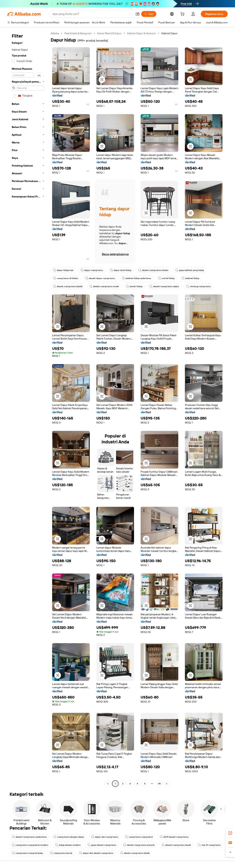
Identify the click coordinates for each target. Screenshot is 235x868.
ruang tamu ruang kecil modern (30, 845)
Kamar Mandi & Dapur (109, 33)
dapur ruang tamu (92, 270)
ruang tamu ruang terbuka (27, 853)
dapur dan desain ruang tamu (96, 853)
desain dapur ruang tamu (100, 278)
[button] (138, 14)
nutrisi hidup (166, 278)
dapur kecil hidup (121, 270)
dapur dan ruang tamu (105, 837)
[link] (230, 833)
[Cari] (149, 14)
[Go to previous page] (108, 784)
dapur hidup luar (63, 270)
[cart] (183, 15)
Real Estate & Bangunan (78, 33)
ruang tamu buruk (61, 853)
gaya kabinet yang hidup (190, 270)
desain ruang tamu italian (153, 270)
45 (159, 784)
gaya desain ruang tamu (102, 845)
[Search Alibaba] (92, 14)
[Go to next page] (167, 784)
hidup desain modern (68, 845)
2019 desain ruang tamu (174, 837)
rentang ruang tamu (198, 286)
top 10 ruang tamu (209, 845)
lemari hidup (134, 286)
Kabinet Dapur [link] (169, 33)
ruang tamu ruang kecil (139, 837)
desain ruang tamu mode (104, 286)
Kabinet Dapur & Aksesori (141, 33)
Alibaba (55, 33)
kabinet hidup (190, 278)
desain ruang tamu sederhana (29, 837)
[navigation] (28, 409)
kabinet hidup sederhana (137, 278)
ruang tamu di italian (66, 278)
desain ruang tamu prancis (139, 845)
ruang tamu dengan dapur (69, 837)
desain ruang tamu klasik (68, 286)
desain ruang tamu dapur (164, 286)
